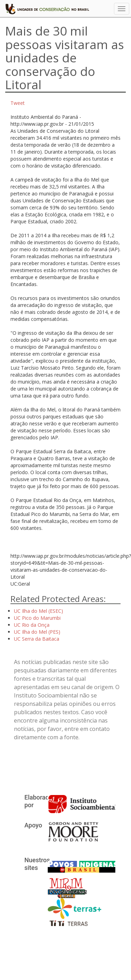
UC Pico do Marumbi (37, 618)
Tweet (18, 103)
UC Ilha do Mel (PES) (37, 632)
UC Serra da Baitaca (37, 639)
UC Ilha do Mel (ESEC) (38, 611)
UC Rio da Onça (32, 625)
